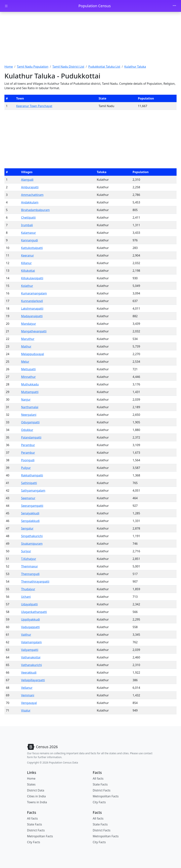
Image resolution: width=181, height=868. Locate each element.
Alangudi (27, 180)
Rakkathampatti (32, 475)
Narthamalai (30, 407)
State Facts (100, 784)
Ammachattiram (32, 195)
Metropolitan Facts (106, 796)
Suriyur (26, 551)
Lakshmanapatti (32, 309)
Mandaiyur (29, 324)
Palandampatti (31, 437)
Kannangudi (29, 240)
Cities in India (36, 796)
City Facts (99, 802)
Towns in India (37, 802)
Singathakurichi (32, 536)
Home (9, 67)
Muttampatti (30, 392)
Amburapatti (30, 187)
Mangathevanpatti (34, 331)
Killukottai (28, 271)
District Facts (102, 790)
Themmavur (29, 566)
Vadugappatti (30, 627)
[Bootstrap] (43, 747)
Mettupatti (28, 369)
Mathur (26, 346)
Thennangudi (30, 574)
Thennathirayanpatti (35, 582)
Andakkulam (30, 202)
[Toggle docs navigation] (6, 6)
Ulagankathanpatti (34, 612)
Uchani (26, 597)
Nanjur (26, 400)
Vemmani (28, 695)
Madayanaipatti (32, 316)
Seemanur (28, 498)
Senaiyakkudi (30, 513)
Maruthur (28, 339)
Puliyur (26, 468)
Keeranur (27, 255)
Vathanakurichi (31, 665)
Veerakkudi (29, 673)
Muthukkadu (30, 384)
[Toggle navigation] (174, 6)
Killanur (26, 263)
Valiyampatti (30, 650)
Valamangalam (31, 642)
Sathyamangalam (33, 491)
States (31, 784)
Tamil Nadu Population (33, 67)
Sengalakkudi (30, 521)
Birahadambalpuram (35, 210)
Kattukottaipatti (32, 248)
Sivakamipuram (32, 544)
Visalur (26, 710)
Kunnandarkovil (32, 301)
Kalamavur (29, 233)
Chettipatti (28, 218)
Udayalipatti (29, 604)
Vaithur (26, 635)
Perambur (28, 445)
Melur (25, 362)
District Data (36, 790)
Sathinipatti (29, 483)
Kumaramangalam (34, 293)
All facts (98, 778)
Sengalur (27, 528)
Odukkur (27, 430)
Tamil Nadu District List (68, 67)
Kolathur (27, 286)
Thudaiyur (28, 589)
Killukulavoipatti (32, 278)
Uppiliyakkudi (30, 619)
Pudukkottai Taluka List (104, 67)
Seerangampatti (32, 506)
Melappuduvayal (32, 354)
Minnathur (28, 377)
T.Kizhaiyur (29, 559)
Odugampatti (30, 422)
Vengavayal (29, 703)
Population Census (95, 6)
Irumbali (27, 225)
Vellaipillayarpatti (33, 680)
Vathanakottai (31, 657)
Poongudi (28, 460)
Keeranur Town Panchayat (34, 106)
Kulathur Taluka (135, 67)
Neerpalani (29, 415)
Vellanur (27, 688)
